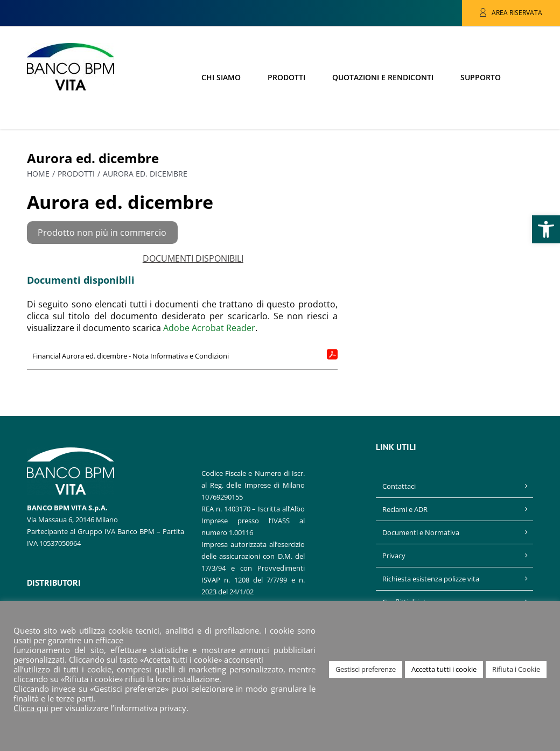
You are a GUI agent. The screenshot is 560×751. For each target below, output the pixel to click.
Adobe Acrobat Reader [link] (209, 328)
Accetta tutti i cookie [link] (444, 669)
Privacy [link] (394, 556)
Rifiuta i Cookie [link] (516, 669)
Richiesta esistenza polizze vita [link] (431, 579)
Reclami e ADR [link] (405, 509)
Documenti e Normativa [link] (421, 532)
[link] (546, 229)
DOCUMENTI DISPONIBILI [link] (193, 258)
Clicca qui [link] (31, 708)
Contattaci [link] (399, 486)
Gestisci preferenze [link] (366, 669)
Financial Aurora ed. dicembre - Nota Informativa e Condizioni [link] (131, 356)
